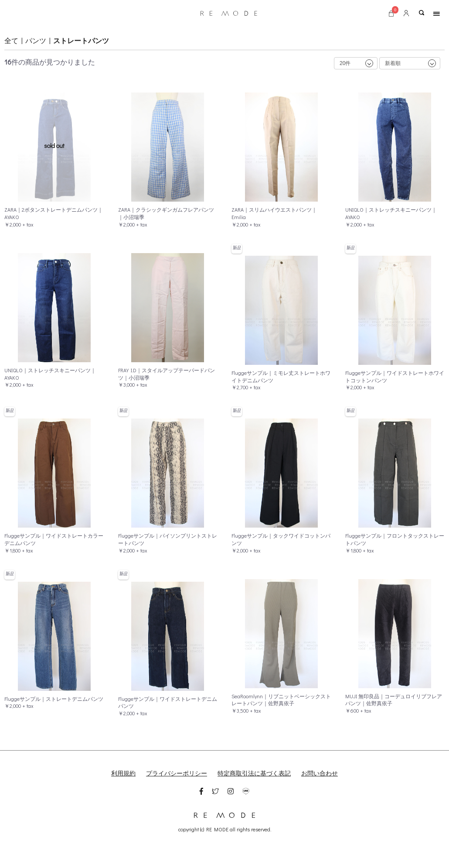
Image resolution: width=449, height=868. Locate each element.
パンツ (36, 40)
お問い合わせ (320, 773)
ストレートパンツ (81, 40)
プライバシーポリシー (177, 773)
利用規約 (123, 773)
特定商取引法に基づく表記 (254, 773)
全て (11, 40)
